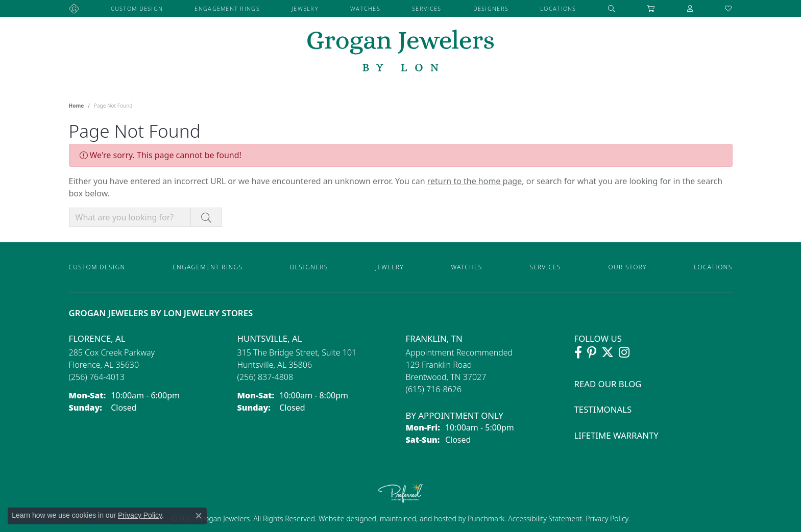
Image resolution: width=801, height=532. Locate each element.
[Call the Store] (97, 377)
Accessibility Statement (545, 518)
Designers (491, 8)
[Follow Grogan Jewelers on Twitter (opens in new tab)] (608, 352)
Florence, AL (97, 338)
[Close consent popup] (199, 516)
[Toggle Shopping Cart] (651, 8)
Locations (558, 8)
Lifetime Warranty (616, 435)
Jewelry (305, 8)
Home (77, 106)
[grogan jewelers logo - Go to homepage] (400, 52)
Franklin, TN (434, 338)
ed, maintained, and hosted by (418, 518)
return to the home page (475, 181)
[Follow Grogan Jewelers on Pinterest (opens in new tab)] (592, 352)
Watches (365, 8)
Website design (343, 518)
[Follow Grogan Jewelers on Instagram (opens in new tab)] (624, 352)
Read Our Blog (608, 384)
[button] (612, 8)
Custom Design (137, 8)
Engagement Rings (227, 8)
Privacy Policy (606, 518)
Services (427, 8)
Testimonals (603, 409)
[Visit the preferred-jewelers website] (401, 493)
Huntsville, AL (270, 338)
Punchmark (486, 518)
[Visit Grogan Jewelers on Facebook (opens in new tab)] (578, 352)
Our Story (628, 267)
